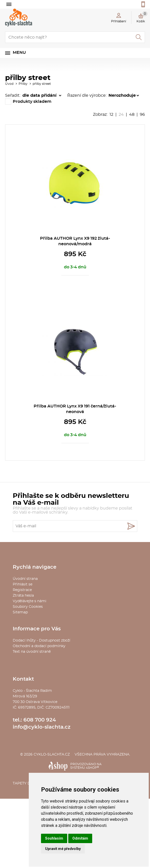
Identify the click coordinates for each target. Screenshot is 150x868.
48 (132, 114)
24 (121, 114)
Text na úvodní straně (32, 652)
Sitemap (20, 612)
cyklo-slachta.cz (52, 755)
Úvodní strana (25, 579)
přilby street (42, 84)
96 (142, 114)
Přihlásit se (23, 584)
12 (111, 114)
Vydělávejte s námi (30, 601)
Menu (19, 53)
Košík (142, 17)
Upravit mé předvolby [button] (63, 849)
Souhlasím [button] (54, 838)
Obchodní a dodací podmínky (39, 646)
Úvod (9, 84)
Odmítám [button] (80, 838)
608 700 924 (40, 720)
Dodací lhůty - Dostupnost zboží (42, 641)
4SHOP (92, 768)
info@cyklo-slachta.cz (42, 727)
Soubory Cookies (28, 607)
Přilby (23, 84)
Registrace (22, 590)
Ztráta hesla (23, 596)
